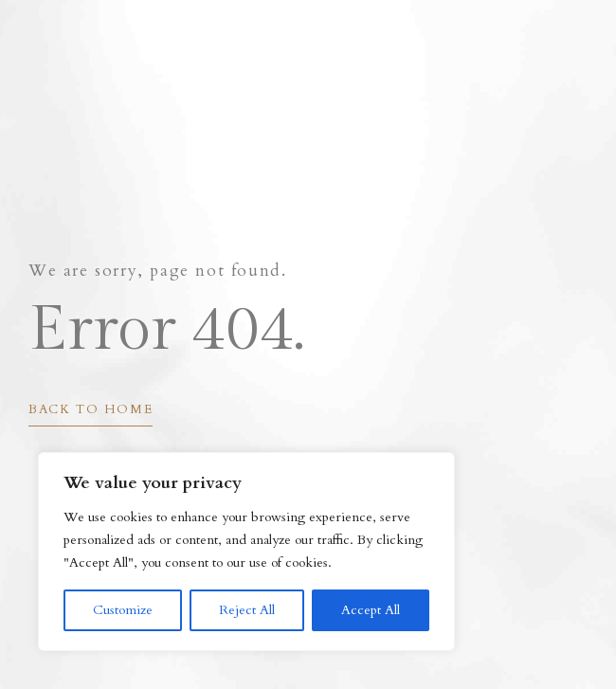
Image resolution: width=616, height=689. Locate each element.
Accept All (371, 610)
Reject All (247, 610)
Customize (123, 610)
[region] (246, 552)
